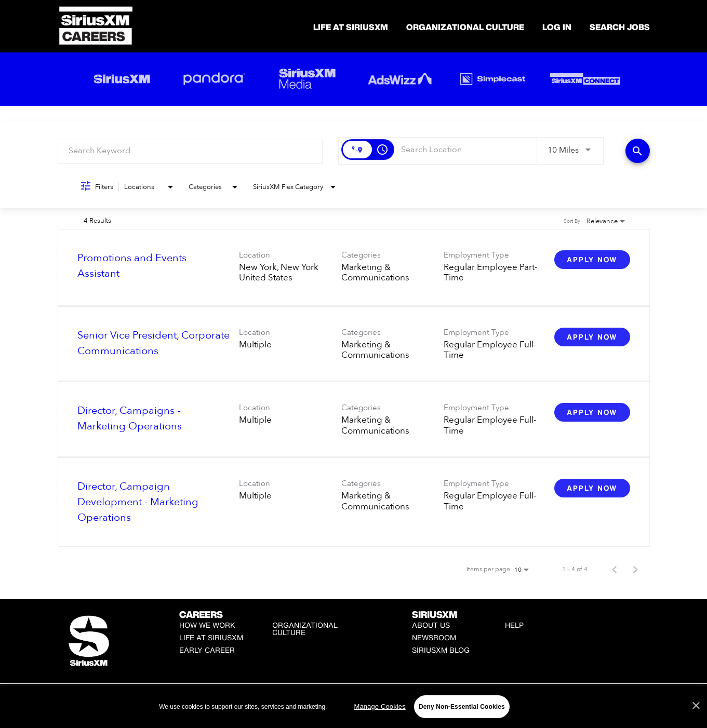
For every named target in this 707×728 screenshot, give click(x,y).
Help (514, 625)
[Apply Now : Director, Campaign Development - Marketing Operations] (592, 488)
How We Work (207, 625)
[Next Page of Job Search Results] (635, 569)
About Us (431, 625)
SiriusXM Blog (441, 650)
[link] (354, 268)
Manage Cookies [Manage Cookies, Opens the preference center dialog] (379, 717)
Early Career (207, 650)
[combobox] (190, 151)
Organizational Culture (465, 27)
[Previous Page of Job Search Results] (615, 569)
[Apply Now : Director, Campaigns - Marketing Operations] (592, 412)
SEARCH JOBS (620, 27)
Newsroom (434, 637)
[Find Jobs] (638, 151)
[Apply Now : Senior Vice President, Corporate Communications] (592, 337)
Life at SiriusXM (211, 637)
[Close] (696, 716)
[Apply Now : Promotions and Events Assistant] (592, 260)
